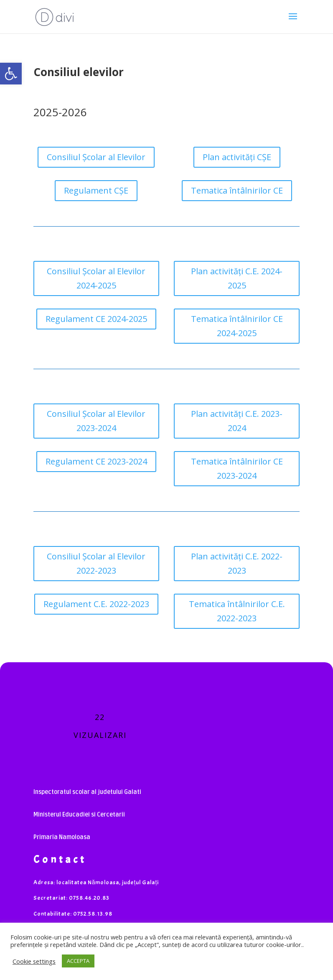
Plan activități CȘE (237, 157)
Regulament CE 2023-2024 (96, 461)
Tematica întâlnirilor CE (237, 190)
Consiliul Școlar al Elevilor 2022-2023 (96, 563)
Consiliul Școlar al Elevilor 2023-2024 (96, 421)
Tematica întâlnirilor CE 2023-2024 (237, 468)
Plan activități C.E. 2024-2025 (237, 278)
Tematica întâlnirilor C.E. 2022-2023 (237, 611)
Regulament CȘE (96, 190)
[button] (11, 74)
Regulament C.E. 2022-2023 (96, 604)
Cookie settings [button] (34, 961)
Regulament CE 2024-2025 (96, 319)
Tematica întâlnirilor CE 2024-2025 (237, 326)
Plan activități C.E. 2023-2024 (237, 421)
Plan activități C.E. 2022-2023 (237, 563)
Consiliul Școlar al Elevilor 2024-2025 (96, 278)
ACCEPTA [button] (78, 961)
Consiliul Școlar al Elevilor (96, 157)
